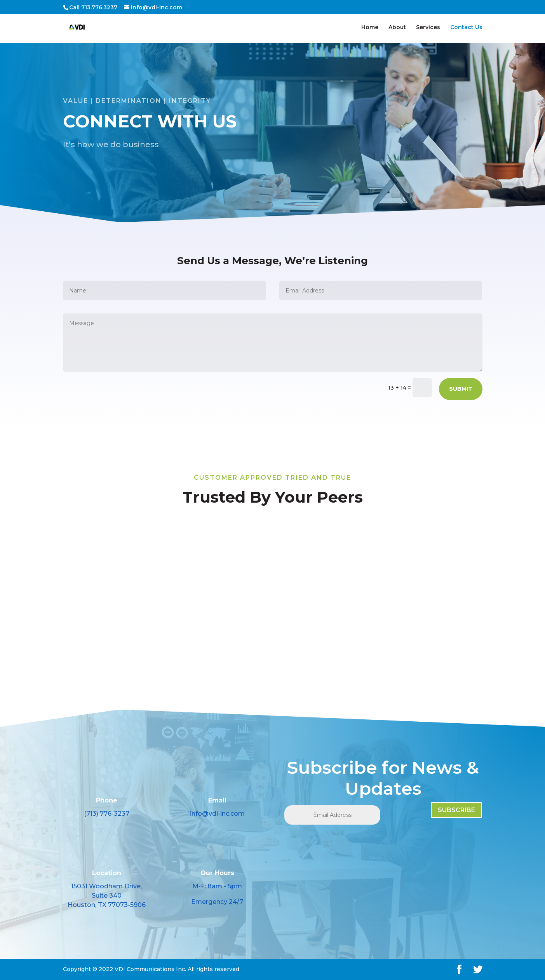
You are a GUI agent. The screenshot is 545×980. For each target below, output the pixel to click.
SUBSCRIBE (456, 810)
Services (428, 28)
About (397, 28)
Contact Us (466, 28)
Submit (461, 389)
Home (370, 28)
